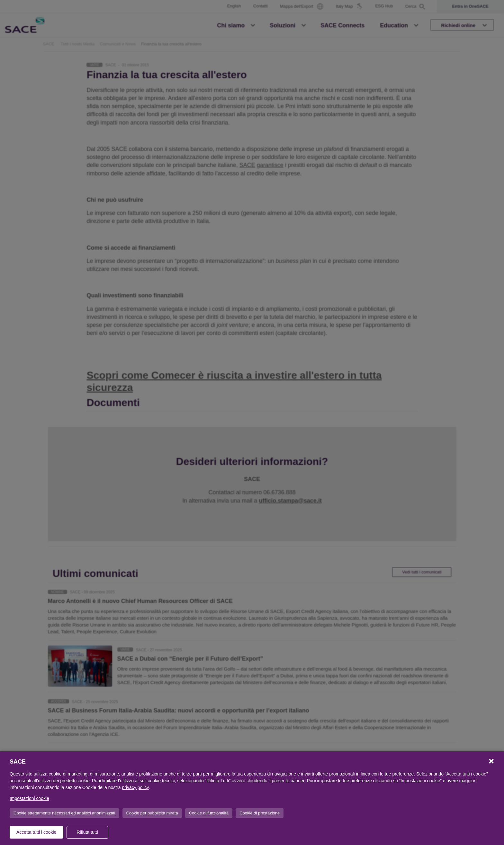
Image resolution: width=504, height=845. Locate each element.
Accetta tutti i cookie (36, 832)
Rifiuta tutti (87, 832)
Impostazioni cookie (29, 798)
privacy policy (135, 787)
